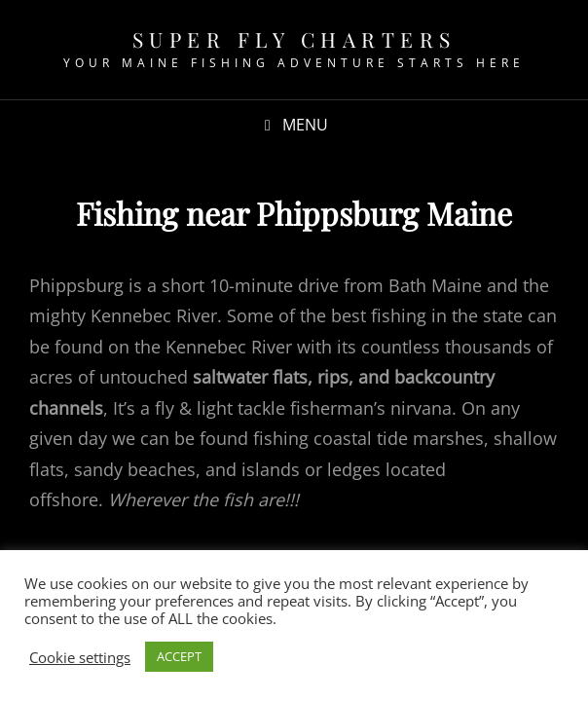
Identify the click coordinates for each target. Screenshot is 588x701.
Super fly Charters (294, 39)
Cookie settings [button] (80, 657)
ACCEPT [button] (179, 656)
